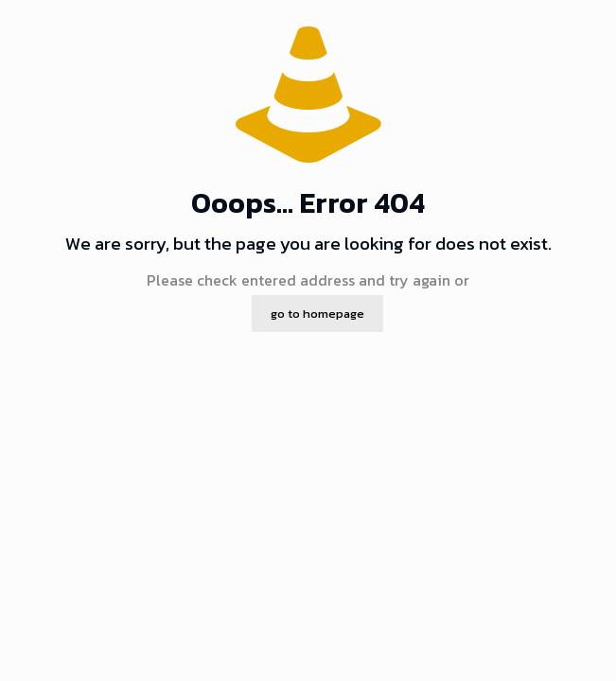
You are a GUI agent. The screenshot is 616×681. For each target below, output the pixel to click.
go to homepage (317, 314)
